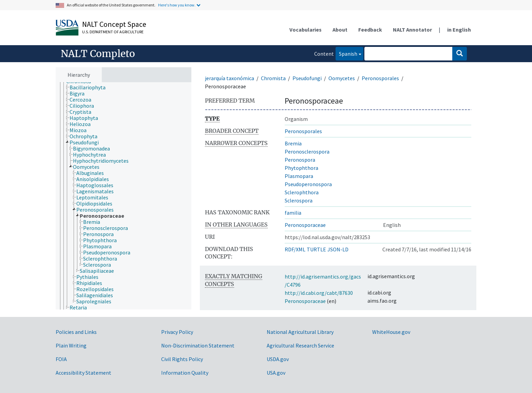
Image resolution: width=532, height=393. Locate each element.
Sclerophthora (302, 192)
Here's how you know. (177, 5)
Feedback (370, 30)
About (340, 30)
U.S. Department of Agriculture (113, 32)
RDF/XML (295, 249)
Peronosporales (380, 78)
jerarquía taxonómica (230, 78)
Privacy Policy (177, 332)
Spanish (346, 53)
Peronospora (300, 160)
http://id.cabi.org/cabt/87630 (319, 293)
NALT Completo (98, 54)
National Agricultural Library (300, 332)
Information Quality (185, 373)
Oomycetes (342, 78)
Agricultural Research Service (300, 345)
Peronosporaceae (305, 225)
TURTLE (316, 249)
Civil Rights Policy (182, 359)
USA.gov (276, 373)
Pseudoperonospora (308, 184)
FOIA (61, 359)
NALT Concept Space (114, 24)
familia (293, 213)
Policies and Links (76, 332)
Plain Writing (71, 345)
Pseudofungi (307, 78)
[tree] (123, 196)
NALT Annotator (412, 30)
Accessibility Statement (83, 373)
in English (459, 30)
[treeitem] (90, 87)
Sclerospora (299, 200)
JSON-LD (338, 249)
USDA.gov (278, 359)
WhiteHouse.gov (391, 332)
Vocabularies (306, 30)
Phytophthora (301, 168)
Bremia (293, 143)
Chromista (273, 78)
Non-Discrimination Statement (198, 345)
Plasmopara (299, 176)
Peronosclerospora (307, 151)
